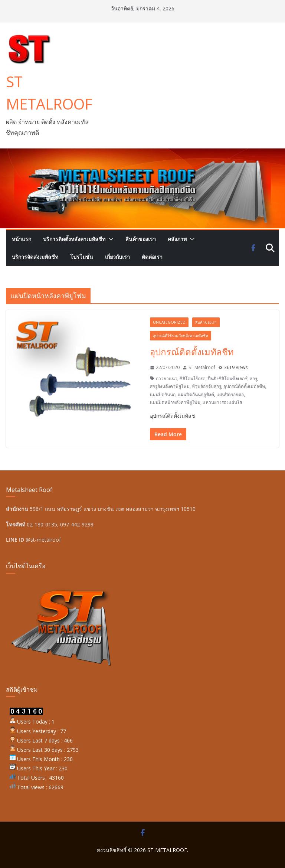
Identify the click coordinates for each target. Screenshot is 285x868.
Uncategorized (169, 322)
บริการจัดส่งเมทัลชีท (35, 257)
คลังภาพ (177, 239)
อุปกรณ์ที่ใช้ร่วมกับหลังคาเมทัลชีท (181, 336)
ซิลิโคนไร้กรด (193, 378)
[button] (109, 239)
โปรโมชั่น (82, 257)
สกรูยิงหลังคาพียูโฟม (170, 386)
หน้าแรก (22, 239)
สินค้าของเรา (141, 239)
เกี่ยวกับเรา (117, 257)
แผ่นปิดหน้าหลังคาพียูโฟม (175, 402)
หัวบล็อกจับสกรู (207, 386)
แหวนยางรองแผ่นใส (222, 402)
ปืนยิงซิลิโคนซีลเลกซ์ (228, 378)
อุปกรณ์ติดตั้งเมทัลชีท (192, 352)
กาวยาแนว (167, 378)
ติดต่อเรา (152, 257)
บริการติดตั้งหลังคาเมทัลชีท (74, 239)
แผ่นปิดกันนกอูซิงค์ (196, 394)
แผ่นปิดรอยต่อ (230, 394)
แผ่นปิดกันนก (163, 394)
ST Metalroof (202, 367)
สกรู (253, 378)
